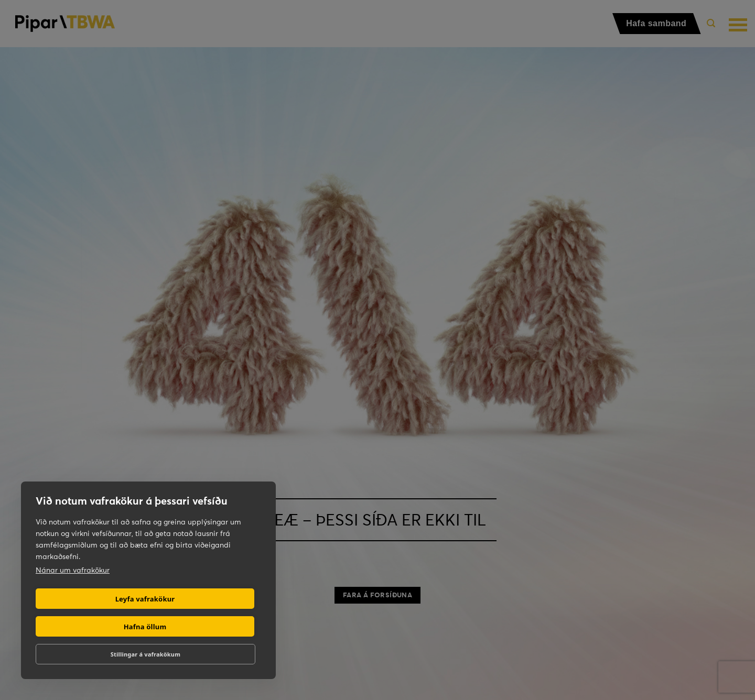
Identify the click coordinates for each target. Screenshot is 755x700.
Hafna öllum (145, 627)
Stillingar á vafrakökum (145, 654)
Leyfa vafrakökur (145, 599)
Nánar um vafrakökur (73, 570)
